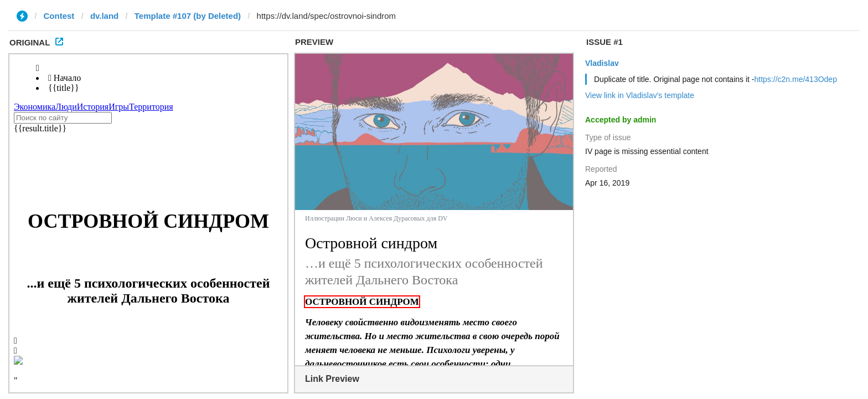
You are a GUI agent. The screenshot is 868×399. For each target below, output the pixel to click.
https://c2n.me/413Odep (796, 79)
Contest (59, 16)
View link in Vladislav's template (640, 95)
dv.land (104, 16)
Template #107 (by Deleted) (188, 16)
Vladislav (602, 63)
